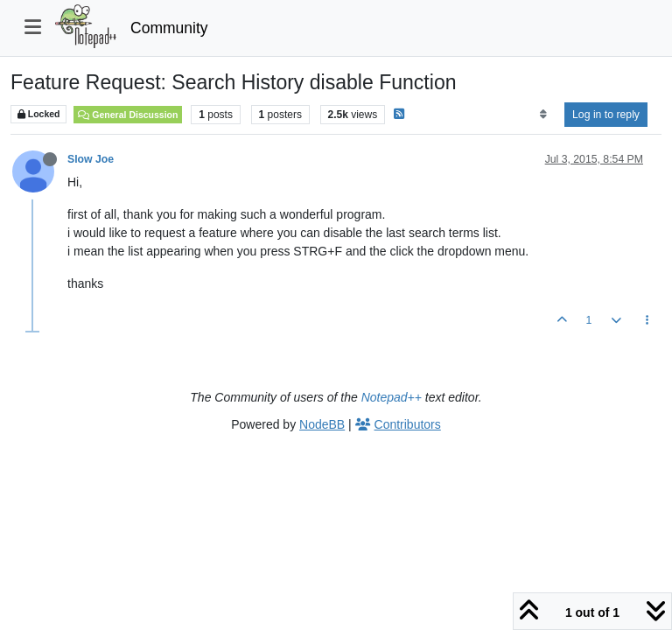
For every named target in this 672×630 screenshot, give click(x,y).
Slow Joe (91, 159)
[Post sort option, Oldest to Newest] (543, 115)
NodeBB (322, 424)
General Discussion (128, 115)
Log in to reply (606, 115)
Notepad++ (392, 397)
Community (169, 28)
